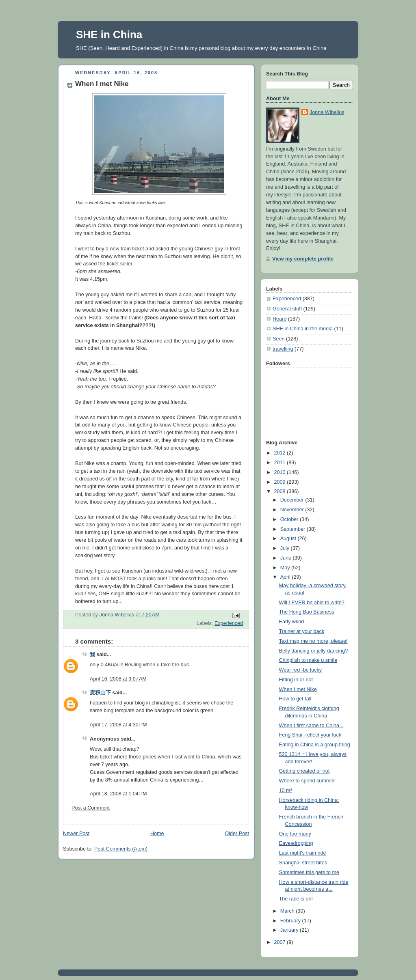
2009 (281, 482)
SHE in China (109, 34)
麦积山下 (100, 693)
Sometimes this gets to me (309, 872)
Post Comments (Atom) (121, 849)
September (294, 529)
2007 (281, 942)
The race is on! (296, 899)
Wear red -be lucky (301, 670)
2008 (281, 491)
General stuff (287, 309)
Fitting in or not (296, 680)
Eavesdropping (296, 843)
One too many (295, 834)
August (289, 538)
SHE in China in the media (303, 329)
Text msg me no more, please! (313, 641)
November (293, 510)
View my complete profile (303, 259)
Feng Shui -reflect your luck (310, 735)
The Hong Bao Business (307, 612)
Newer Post (76, 834)
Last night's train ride (303, 853)
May (286, 568)
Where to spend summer (307, 781)
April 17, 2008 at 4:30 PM (118, 725)
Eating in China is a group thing (315, 745)
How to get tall (295, 699)
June (287, 558)
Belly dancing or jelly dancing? (314, 651)
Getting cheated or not (304, 771)
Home (157, 834)
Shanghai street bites (303, 863)
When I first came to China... (311, 726)
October (290, 519)
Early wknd (292, 622)
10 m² (286, 790)
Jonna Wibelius (327, 112)
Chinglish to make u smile (308, 660)
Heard (279, 319)
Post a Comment (91, 808)
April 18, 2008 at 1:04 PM (118, 794)
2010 (281, 472)
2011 (281, 463)
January (290, 930)
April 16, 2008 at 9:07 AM (118, 679)
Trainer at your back (302, 631)
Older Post (237, 834)
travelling (283, 349)
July (286, 548)
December (293, 500)
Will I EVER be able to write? (312, 603)
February (291, 921)
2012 (281, 453)
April (286, 577)
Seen (278, 339)
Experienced (229, 623)
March (288, 911)
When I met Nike (298, 689)
